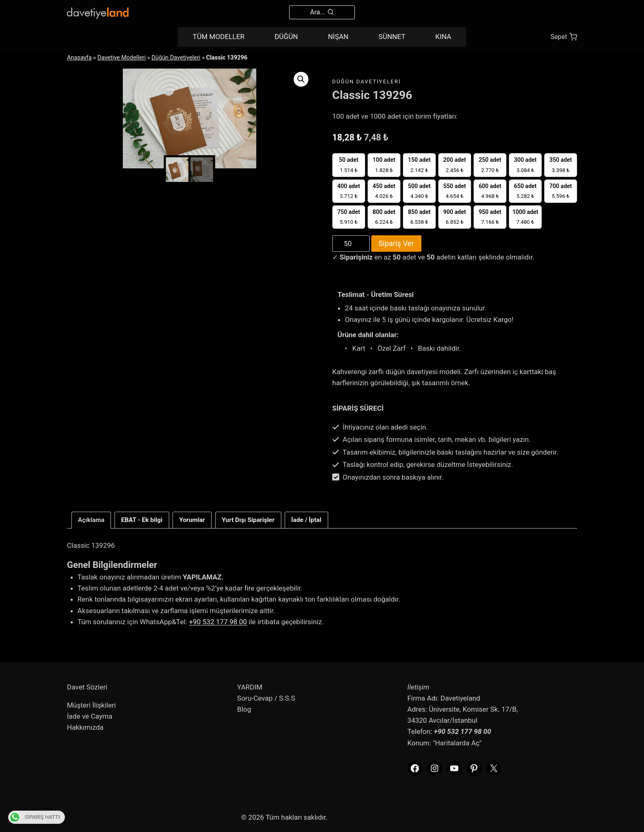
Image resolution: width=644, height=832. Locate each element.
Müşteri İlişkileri (91, 705)
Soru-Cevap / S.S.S (266, 698)
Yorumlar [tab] (192, 520)
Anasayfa (79, 58)
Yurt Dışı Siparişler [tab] (248, 520)
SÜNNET (392, 37)
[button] (301, 79)
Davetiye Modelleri (122, 58)
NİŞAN (338, 37)
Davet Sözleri (87, 687)
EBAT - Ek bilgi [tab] (142, 520)
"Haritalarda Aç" (457, 743)
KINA (443, 37)
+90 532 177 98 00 (218, 622)
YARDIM (250, 687)
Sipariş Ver (396, 243)
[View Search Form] (322, 12)
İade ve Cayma (90, 716)
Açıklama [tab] (91, 520)
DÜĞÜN (286, 37)
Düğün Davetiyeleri (176, 58)
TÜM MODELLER (218, 37)
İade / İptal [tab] (306, 520)
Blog (244, 709)
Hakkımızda (85, 727)
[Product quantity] (351, 244)
